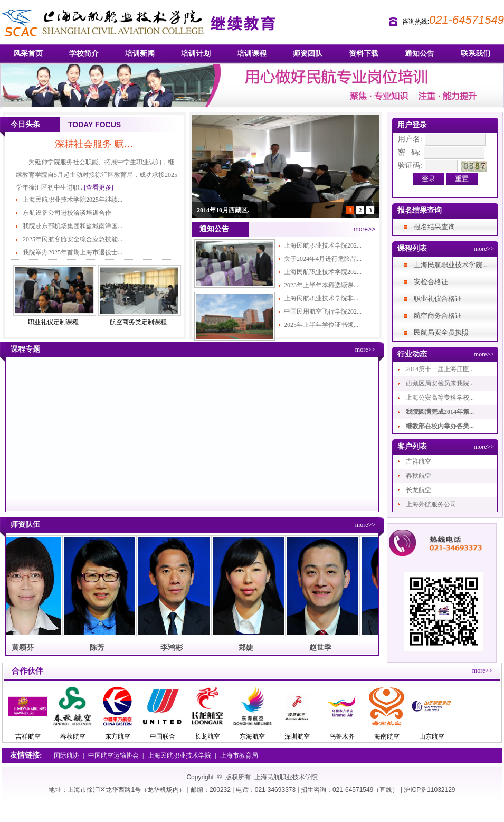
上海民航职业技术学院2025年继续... (73, 200)
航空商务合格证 (438, 315)
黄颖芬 (25, 648)
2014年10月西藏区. (223, 210)
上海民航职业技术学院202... (323, 245)
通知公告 (420, 54)
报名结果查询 (434, 227)
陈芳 (99, 648)
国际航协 (66, 755)
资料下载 (364, 54)
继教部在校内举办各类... (440, 426)
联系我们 (476, 54)
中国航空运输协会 (113, 755)
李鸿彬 (174, 648)
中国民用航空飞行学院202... (323, 311)
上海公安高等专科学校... (440, 398)
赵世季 (322, 648)
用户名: (410, 139)
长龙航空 (419, 490)
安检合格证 (431, 282)
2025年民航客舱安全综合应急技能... (73, 239)
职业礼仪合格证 (438, 299)
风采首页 (28, 54)
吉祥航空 (419, 461)
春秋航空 (419, 476)
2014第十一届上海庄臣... (440, 369)
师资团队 (308, 54)
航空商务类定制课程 (138, 322)
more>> (364, 229)
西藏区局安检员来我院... (440, 383)
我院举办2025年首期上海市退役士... (73, 252)
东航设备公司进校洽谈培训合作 (67, 213)
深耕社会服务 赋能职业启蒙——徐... (97, 144)
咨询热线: (416, 22)
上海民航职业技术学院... (451, 265)
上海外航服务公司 (431, 504)
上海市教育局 (239, 755)
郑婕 (248, 648)
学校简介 (84, 54)
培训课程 (252, 54)
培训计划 (196, 54)
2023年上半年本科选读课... (321, 285)
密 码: (409, 152)
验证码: (410, 166)
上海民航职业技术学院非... (321, 298)
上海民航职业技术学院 (179, 755)
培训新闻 (140, 54)
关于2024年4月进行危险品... (323, 259)
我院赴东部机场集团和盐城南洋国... (73, 226)
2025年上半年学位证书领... (321, 325)
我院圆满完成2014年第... (440, 412)
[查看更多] (99, 187)
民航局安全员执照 (441, 332)
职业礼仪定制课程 (53, 322)
